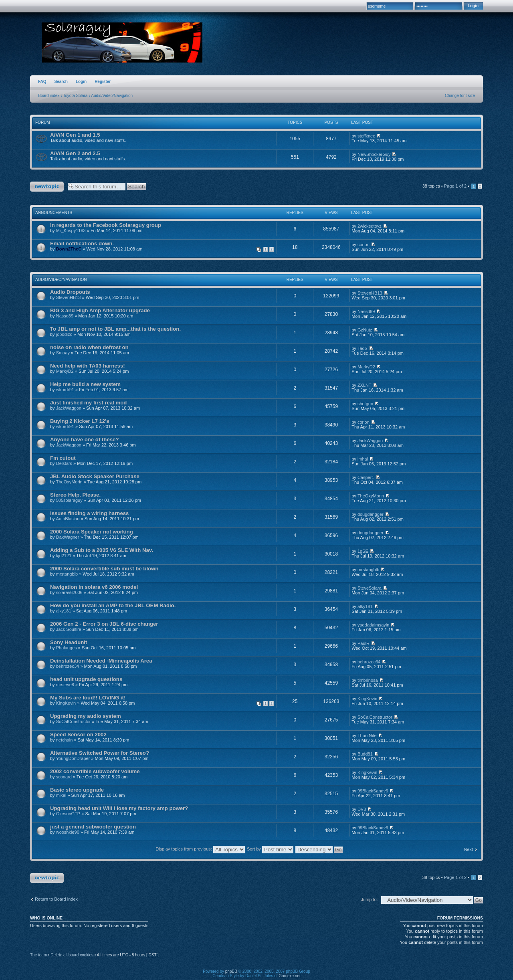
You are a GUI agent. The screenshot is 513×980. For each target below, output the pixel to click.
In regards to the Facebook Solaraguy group (106, 225)
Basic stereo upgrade (77, 790)
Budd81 (365, 754)
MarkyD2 (65, 371)
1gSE (363, 551)
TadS (363, 348)
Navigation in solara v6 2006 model (94, 587)
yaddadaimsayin (374, 625)
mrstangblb (67, 574)
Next (468, 849)
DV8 (362, 809)
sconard (64, 777)
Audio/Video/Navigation (112, 96)
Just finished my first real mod (88, 403)
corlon (364, 244)
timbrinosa (368, 680)
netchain (65, 740)
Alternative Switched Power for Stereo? (100, 753)
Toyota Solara (75, 96)
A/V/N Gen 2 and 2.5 (75, 153)
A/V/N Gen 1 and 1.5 (75, 135)
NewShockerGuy (374, 154)
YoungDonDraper (73, 758)
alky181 (64, 611)
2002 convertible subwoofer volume (95, 771)
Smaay (63, 353)
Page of (455, 186)
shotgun (365, 404)
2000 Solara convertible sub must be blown (104, 569)
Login (81, 82)
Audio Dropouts (70, 292)
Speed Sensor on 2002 (78, 734)
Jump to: (370, 899)
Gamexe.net (289, 976)
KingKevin (66, 703)
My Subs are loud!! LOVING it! (88, 698)
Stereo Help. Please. (75, 495)
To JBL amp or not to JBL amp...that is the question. (115, 329)
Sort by (270, 849)
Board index (49, 96)
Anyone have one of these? (84, 439)
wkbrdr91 (65, 390)
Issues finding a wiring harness (89, 513)
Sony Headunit (69, 642)
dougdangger (371, 514)
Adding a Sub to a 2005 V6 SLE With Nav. (102, 550)
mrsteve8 (65, 685)
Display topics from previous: (200, 849)
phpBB (231, 971)
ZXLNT (365, 385)
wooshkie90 (68, 832)
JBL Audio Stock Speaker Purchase (95, 476)
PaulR (364, 643)
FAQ (42, 82)
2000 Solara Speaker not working (92, 532)
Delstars (64, 463)
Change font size (460, 96)
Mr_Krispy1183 (71, 230)
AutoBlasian (68, 519)
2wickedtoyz (370, 226)
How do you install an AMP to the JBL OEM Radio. (113, 605)
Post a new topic (47, 187)
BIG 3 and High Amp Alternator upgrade (100, 310)
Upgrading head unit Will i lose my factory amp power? (119, 808)
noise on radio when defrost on (89, 347)
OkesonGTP (68, 814)
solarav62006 (69, 592)
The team (38, 955)
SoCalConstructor (74, 721)
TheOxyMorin (69, 482)
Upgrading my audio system (86, 716)
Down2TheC (69, 249)
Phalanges (67, 648)
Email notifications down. (82, 243)
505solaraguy (69, 500)
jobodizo (64, 334)
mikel (61, 795)
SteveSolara (370, 588)
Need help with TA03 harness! (88, 366)
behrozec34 (68, 666)
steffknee (366, 136)
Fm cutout (63, 458)
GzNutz (365, 330)
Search (61, 82)
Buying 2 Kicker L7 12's (80, 421)
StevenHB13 (69, 297)
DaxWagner (68, 537)
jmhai (363, 459)
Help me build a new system (85, 384)
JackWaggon (69, 408)
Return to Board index (56, 899)
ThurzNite (367, 736)
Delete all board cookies (72, 955)
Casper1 (366, 477)
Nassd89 (65, 316)
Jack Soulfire (69, 629)
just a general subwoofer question (93, 827)
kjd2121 (64, 556)
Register (103, 82)
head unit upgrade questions (86, 679)
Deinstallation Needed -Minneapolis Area (101, 661)
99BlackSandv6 (373, 791)
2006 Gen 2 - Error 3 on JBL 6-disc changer (104, 624)
